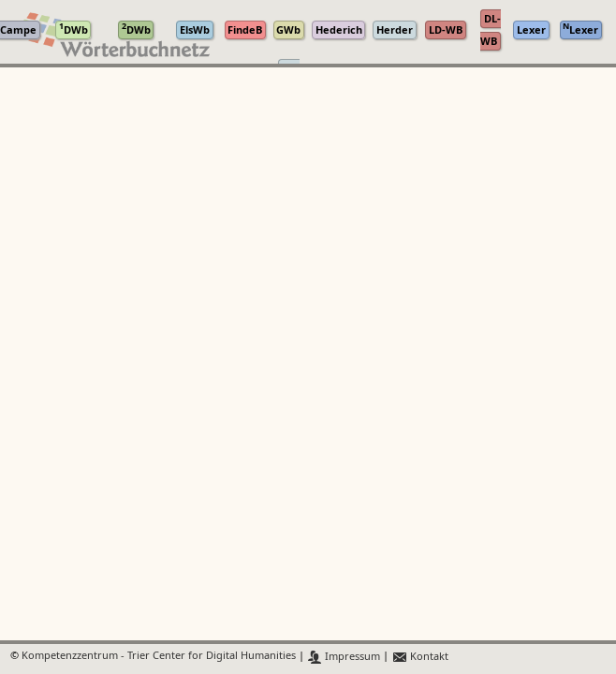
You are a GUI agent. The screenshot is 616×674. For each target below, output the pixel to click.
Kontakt (420, 657)
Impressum (344, 657)
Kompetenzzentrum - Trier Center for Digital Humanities (159, 657)
